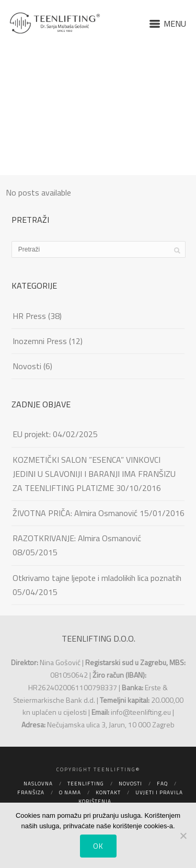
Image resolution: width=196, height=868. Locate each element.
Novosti (27, 366)
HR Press (29, 316)
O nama (70, 792)
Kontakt (108, 792)
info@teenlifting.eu (141, 712)
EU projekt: (32, 434)
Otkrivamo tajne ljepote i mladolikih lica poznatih (97, 578)
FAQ (162, 784)
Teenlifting (86, 784)
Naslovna (38, 784)
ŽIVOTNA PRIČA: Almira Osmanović (75, 513)
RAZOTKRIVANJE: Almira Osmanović (77, 538)
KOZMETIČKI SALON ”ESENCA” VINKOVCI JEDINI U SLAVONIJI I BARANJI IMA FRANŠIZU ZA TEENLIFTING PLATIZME (94, 474)
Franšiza (31, 792)
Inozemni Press (40, 341)
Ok (98, 846)
